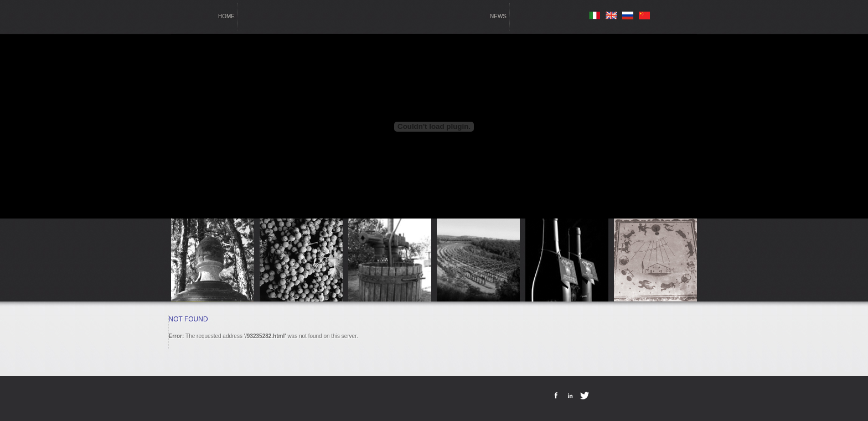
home (226, 16)
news (498, 16)
